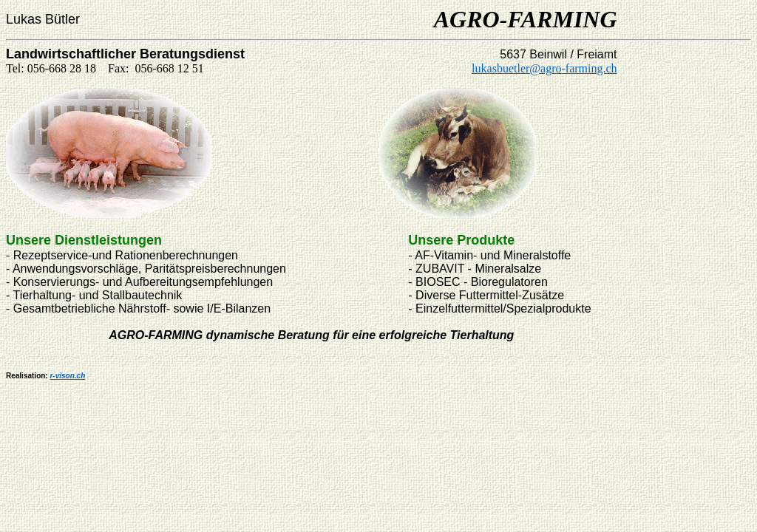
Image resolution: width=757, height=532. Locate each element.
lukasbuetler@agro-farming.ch (544, 68)
